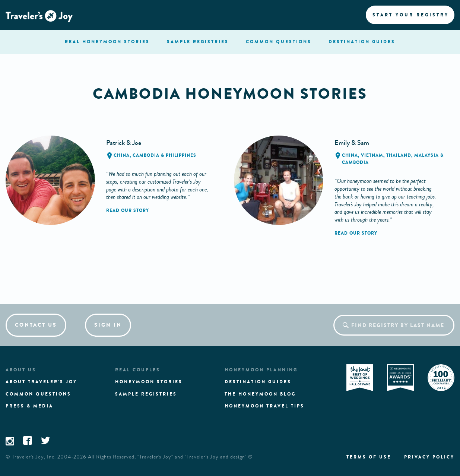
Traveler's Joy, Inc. (34, 457)
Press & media (29, 406)
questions (279, 42)
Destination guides (258, 382)
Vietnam (372, 155)
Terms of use (369, 457)
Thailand (399, 155)
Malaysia (426, 155)
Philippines (181, 155)
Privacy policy (429, 457)
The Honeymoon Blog (260, 394)
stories (107, 42)
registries (198, 42)
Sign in (108, 325)
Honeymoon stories (149, 382)
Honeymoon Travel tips (264, 406)
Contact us (36, 325)
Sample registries (146, 394)
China (122, 155)
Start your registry (411, 15)
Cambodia (146, 155)
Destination (362, 42)
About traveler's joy (41, 382)
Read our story (128, 210)
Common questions (38, 394)
